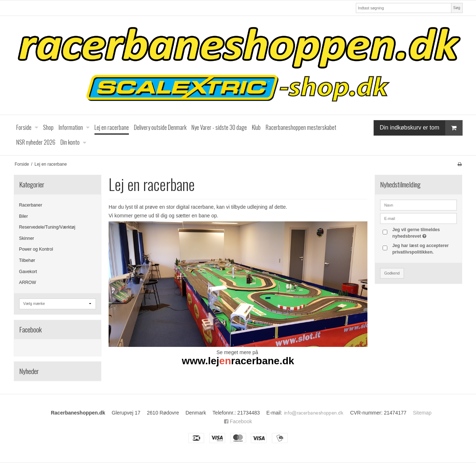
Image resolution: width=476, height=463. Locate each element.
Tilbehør (27, 260)
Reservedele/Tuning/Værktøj (47, 227)
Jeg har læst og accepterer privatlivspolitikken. (421, 249)
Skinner (27, 238)
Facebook (238, 421)
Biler (24, 216)
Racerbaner (31, 205)
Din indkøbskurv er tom (421, 128)
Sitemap (422, 413)
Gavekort (28, 272)
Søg (457, 8)
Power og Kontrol (36, 249)
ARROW (28, 283)
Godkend (392, 273)
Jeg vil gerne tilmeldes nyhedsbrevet (424, 233)
